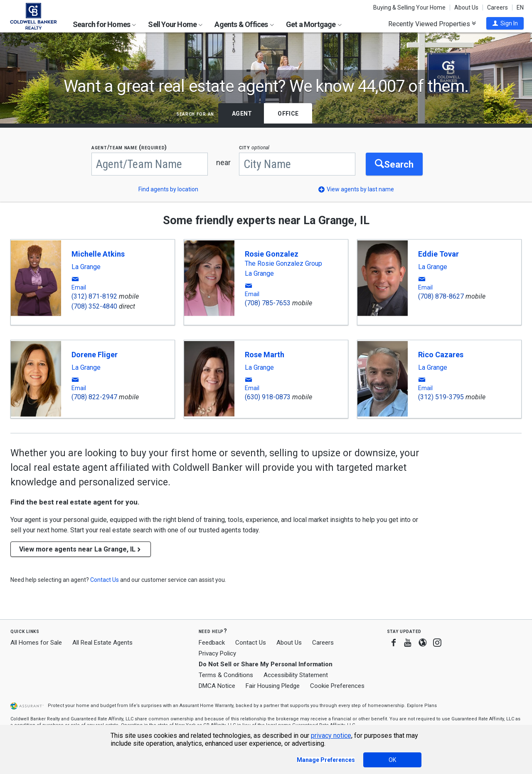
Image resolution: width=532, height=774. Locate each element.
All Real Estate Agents (102, 643)
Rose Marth (265, 355)
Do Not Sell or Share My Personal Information (266, 664)
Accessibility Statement (296, 675)
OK (392, 760)
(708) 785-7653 (268, 303)
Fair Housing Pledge (273, 686)
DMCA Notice (217, 686)
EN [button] (520, 7)
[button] (505, 23)
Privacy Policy (217, 653)
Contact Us (251, 643)
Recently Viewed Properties (432, 24)
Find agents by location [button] (168, 189)
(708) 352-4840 (94, 306)
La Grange (86, 267)
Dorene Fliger (95, 355)
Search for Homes (104, 24)
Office (288, 114)
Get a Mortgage (314, 24)
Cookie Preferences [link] (337, 686)
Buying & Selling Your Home (409, 7)
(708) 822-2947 (94, 397)
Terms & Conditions (226, 675)
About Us (466, 7)
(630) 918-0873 (268, 397)
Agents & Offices (244, 24)
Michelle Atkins (98, 254)
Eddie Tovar (438, 254)
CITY (254, 147)
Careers (498, 7)
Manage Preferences (326, 760)
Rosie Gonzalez (272, 254)
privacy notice (331, 736)
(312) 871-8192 (94, 296)
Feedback (212, 643)
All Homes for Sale (36, 643)
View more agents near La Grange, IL (81, 549)
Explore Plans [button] (422, 706)
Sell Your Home (175, 24)
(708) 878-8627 (441, 296)
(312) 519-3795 (441, 397)
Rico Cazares (441, 355)
